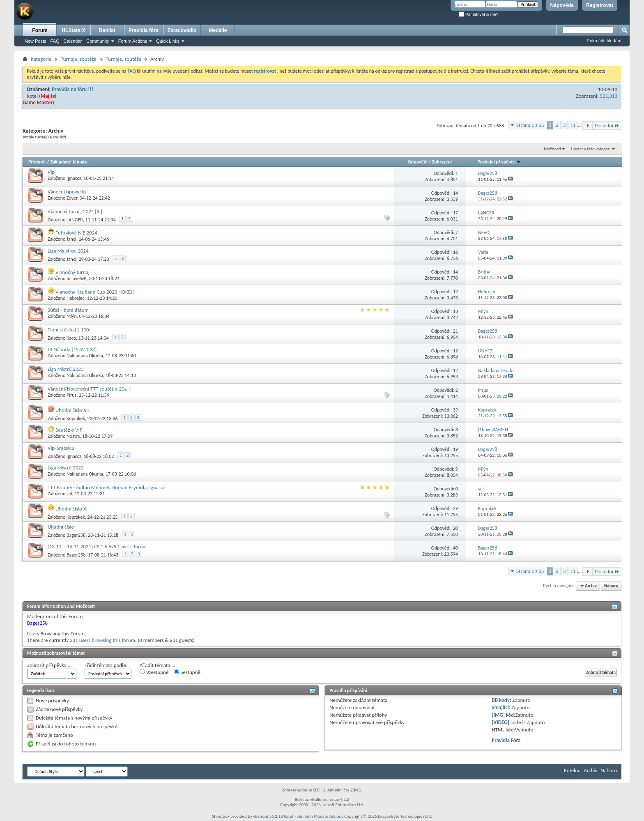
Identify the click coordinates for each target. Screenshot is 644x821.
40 (455, 548)
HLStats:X (73, 30)
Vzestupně (154, 672)
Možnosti (552, 149)
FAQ (55, 41)
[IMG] (498, 715)
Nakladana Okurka (85, 356)
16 (455, 252)
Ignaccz (74, 178)
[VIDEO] (500, 722)
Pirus (71, 395)
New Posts (36, 41)
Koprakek (76, 419)
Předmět (37, 162)
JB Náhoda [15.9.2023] (72, 349)
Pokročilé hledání (604, 41)
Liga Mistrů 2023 (66, 369)
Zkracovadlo (182, 30)
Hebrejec (76, 298)
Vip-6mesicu (61, 448)
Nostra (73, 436)
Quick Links (168, 41)
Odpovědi (418, 162)
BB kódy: (501, 700)
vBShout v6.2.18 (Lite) (273, 816)
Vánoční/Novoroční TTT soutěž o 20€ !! (90, 389)
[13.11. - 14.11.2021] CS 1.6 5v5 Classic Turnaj (97, 546)
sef (69, 494)
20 (455, 528)
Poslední (607, 125)
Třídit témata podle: (106, 665)
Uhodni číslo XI (71, 509)
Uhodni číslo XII (72, 410)
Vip (51, 172)
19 (455, 449)
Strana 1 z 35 (530, 125)
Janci (71, 239)
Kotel (32, 96)
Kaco (71, 338)
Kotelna (572, 770)
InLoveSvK (77, 278)
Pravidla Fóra (506, 740)
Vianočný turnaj (72, 272)
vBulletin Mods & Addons (320, 816)
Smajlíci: (501, 707)
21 (455, 331)
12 (455, 292)
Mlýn (72, 316)
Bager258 (76, 535)
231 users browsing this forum (102, 640)
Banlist (107, 30)
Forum (40, 30)
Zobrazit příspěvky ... (49, 665)
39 (455, 410)
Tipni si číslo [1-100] (69, 330)
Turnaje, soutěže (78, 59)
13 (455, 311)
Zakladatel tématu (69, 162)
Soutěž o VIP (69, 430)
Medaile (218, 30)
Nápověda (562, 5)
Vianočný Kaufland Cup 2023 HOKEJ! (95, 292)
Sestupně (187, 672)
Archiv (590, 770)
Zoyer (72, 198)
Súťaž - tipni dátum (68, 310)
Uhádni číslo (61, 527)
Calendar (73, 41)
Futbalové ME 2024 (76, 233)
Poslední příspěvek (499, 162)
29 (455, 508)
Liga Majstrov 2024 (68, 251)
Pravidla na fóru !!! (72, 89)
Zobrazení (442, 162)
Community (98, 41)
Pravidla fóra (144, 30)
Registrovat (600, 5)
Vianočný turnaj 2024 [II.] (75, 211)
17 (455, 213)
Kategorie (41, 59)
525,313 (608, 96)
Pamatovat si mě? (478, 15)
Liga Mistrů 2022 (66, 468)
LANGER (75, 220)
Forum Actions (133, 41)
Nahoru (611, 586)
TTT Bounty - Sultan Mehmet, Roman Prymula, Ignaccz (106, 487)
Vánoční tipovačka (67, 192)
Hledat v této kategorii (591, 149)
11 (573, 125)
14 (455, 193)
